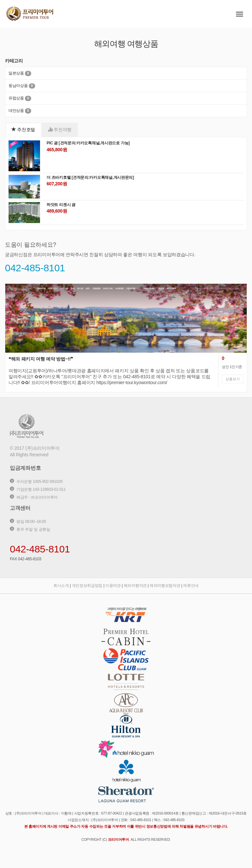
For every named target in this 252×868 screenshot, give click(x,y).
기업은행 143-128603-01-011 (41, 489)
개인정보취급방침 (87, 586)
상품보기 (233, 379)
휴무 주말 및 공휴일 (33, 529)
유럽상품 (16, 98)
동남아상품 (18, 86)
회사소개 (61, 586)
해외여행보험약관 (165, 586)
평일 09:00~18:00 (31, 522)
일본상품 (16, 73)
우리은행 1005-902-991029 (39, 482)
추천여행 (60, 129)
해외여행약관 (135, 586)
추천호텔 (23, 129)
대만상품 (16, 111)
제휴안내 (191, 586)
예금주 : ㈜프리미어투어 (37, 497)
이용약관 (113, 586)
